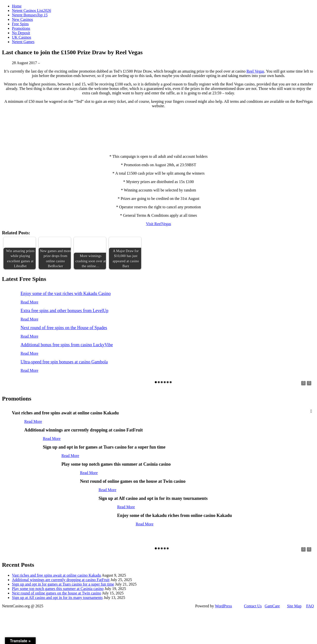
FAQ (310, 606)
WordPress (224, 606)
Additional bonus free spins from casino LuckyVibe (67, 345)
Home (17, 6)
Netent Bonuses (30, 15)
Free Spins (20, 24)
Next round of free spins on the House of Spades (64, 328)
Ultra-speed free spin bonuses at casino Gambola (64, 362)
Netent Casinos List (31, 11)
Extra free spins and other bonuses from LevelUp (64, 311)
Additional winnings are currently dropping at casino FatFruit (61, 580)
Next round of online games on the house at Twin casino (56, 593)
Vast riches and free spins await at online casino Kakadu (56, 575)
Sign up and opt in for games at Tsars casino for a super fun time (63, 584)
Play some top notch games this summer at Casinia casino (58, 589)
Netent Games (23, 42)
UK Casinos (22, 37)
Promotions (21, 28)
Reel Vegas (255, 71)
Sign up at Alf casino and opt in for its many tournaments (57, 598)
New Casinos (22, 19)
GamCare (272, 606)
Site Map (294, 606)
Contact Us (253, 606)
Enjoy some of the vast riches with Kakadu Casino (66, 294)
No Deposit (21, 33)
